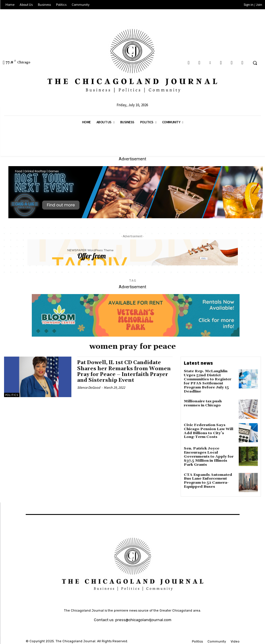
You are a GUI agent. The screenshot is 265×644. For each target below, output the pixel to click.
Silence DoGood (89, 387)
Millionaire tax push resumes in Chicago (202, 402)
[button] (255, 63)
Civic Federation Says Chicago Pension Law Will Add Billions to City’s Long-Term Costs (209, 430)
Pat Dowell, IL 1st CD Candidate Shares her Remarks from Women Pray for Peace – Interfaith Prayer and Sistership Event (125, 371)
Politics (12, 395)
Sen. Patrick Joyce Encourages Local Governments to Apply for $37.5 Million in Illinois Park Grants (208, 455)
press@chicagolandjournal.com (143, 618)
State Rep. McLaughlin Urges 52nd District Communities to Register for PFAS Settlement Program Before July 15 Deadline (207, 381)
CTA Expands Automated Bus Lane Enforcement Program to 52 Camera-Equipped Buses (207, 478)
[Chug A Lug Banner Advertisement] (136, 217)
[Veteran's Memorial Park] (136, 335)
